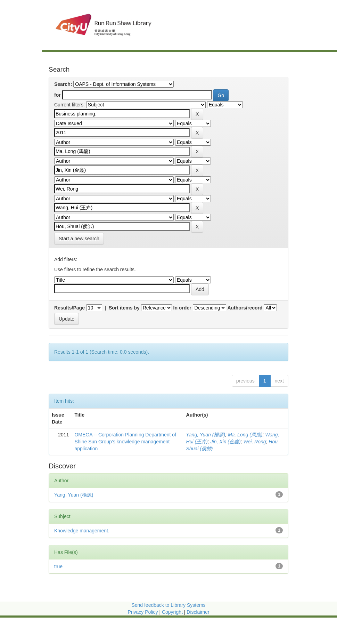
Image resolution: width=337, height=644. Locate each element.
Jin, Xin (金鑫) (226, 442)
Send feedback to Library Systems (168, 605)
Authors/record (245, 308)
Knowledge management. (82, 531)
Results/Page (69, 308)
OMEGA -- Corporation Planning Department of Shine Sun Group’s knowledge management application (125, 442)
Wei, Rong (254, 442)
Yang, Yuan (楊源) (206, 435)
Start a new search (79, 239)
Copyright (173, 612)
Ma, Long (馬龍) (245, 435)
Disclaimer (198, 612)
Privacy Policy (143, 612)
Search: (63, 84)
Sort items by (124, 308)
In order (182, 308)
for (57, 95)
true (58, 566)
